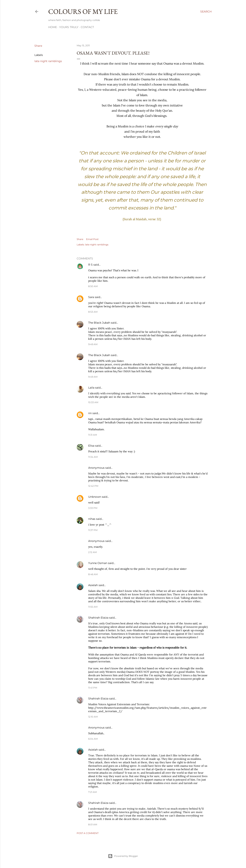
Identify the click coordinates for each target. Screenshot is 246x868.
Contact (87, 27)
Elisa (91, 446)
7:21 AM (92, 792)
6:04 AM (93, 739)
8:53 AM (93, 312)
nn (90, 413)
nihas (92, 519)
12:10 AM (93, 717)
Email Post (92, 239)
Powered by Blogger (123, 856)
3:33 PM (93, 508)
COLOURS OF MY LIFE (83, 11)
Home (53, 27)
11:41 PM (93, 688)
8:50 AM (93, 286)
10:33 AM (93, 402)
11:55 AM (93, 607)
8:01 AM (93, 824)
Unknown (95, 497)
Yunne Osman (98, 563)
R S (90, 265)
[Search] (206, 12)
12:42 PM (93, 486)
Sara (91, 297)
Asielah (93, 585)
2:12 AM (92, 552)
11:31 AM (93, 435)
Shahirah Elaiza (98, 618)
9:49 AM (93, 344)
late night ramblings (48, 61)
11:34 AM (93, 457)
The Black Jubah (99, 323)
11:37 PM (93, 530)
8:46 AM (93, 574)
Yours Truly (69, 27)
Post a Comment (88, 833)
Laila (91, 388)
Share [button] (38, 46)
